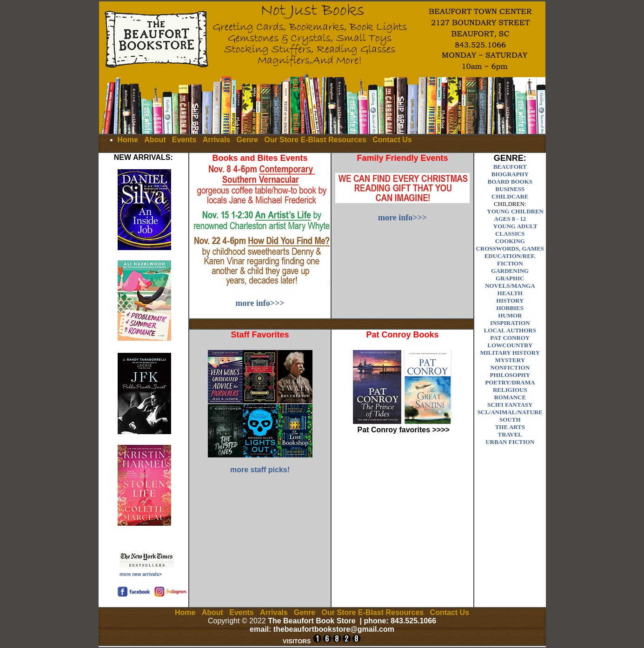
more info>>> (260, 303)
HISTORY (510, 301)
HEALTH (510, 293)
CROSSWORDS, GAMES (510, 248)
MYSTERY (510, 360)
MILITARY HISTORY (510, 353)
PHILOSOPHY (510, 375)
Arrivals (217, 140)
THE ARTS (510, 427)
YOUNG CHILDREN (515, 211)
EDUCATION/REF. (510, 256)
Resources (347, 140)
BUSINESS (510, 189)
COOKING (510, 241)
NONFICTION (510, 367)
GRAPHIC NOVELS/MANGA (510, 282)
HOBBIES (510, 308)
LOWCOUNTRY (510, 345)
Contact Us (392, 140)
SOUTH (510, 420)
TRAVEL (510, 434)
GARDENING (510, 271)
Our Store (281, 140)
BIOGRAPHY (510, 174)
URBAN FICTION (510, 442)
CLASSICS (510, 234)
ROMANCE (510, 397)
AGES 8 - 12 (510, 219)
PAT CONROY (510, 338)
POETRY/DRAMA (510, 382)
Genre (247, 140)
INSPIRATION (510, 323)
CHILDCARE (510, 196)
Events (184, 140)
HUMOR (510, 315)
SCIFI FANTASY (510, 405)
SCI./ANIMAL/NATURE (510, 412)
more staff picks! (260, 470)
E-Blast (313, 140)
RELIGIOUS (510, 390)
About (155, 140)
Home (128, 140)
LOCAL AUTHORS (510, 330)
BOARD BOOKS (510, 182)
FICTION (510, 263)
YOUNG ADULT (515, 226)
